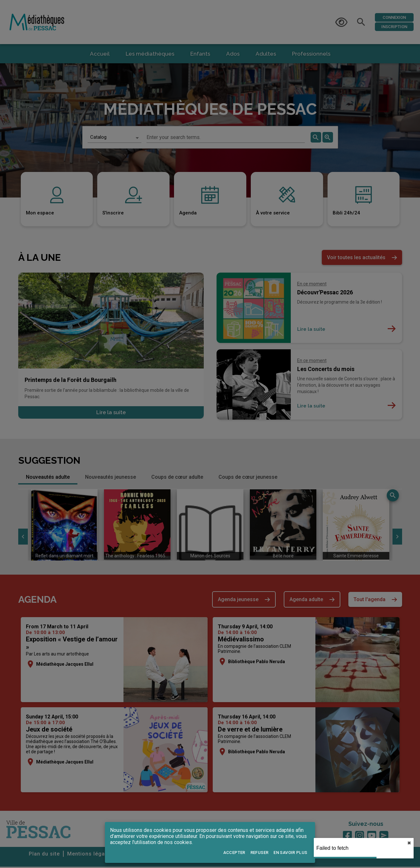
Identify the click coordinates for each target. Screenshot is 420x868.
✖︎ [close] (409, 843)
